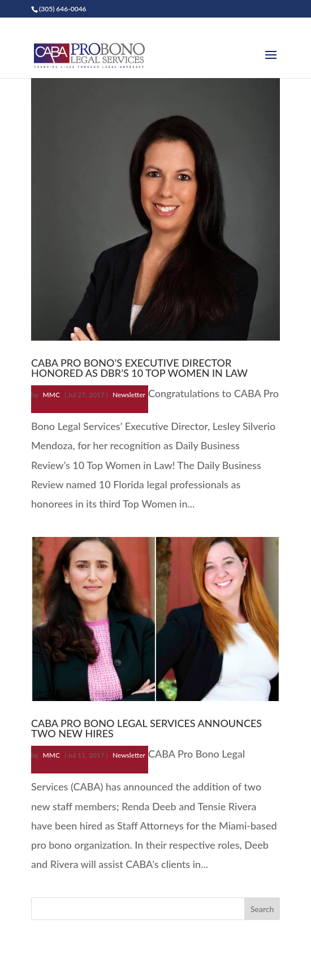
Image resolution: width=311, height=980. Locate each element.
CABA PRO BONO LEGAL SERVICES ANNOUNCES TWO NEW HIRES (146, 728)
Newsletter (129, 395)
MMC (51, 395)
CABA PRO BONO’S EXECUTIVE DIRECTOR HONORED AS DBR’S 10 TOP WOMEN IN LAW (139, 368)
